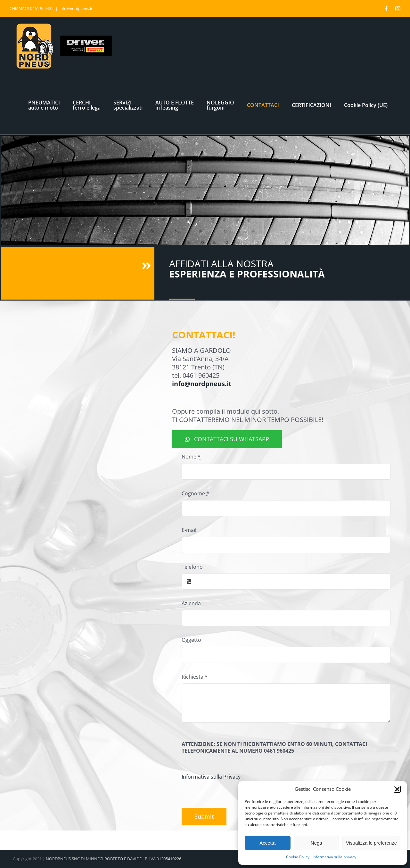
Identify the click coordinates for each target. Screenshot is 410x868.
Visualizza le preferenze (371, 843)
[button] (397, 789)
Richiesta (195, 677)
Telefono (192, 567)
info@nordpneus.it (76, 8)
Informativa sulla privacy (334, 857)
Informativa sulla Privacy (211, 777)
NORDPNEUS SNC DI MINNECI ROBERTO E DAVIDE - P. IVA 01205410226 (114, 859)
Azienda (191, 603)
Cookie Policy (298, 857)
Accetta (267, 843)
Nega (316, 843)
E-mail (189, 530)
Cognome (195, 493)
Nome (191, 457)
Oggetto (191, 640)
